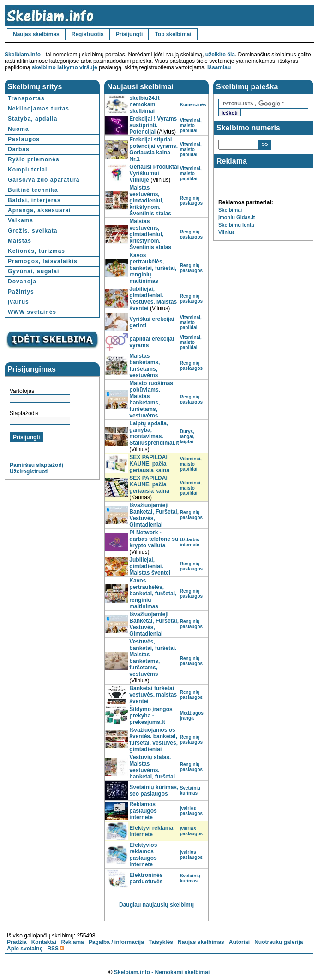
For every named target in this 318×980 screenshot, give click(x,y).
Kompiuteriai (27, 170)
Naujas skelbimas (36, 34)
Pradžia (17, 942)
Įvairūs (18, 302)
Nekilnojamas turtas (39, 109)
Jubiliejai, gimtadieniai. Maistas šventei (150, 566)
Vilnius (227, 232)
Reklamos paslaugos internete (143, 811)
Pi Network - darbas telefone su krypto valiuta (154, 539)
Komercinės (193, 105)
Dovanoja (22, 282)
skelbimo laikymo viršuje (65, 67)
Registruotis (88, 34)
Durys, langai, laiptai (187, 437)
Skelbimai (230, 210)
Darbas (19, 149)
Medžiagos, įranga (192, 716)
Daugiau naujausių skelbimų (156, 905)
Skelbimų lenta (236, 225)
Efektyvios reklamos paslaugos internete (143, 855)
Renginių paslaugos (191, 201)
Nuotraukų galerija (279, 942)
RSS (53, 949)
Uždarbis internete (190, 542)
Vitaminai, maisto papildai (191, 126)
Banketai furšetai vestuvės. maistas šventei (153, 695)
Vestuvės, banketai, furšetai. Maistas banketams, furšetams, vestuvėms (153, 658)
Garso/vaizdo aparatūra (44, 180)
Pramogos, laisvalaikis (43, 261)
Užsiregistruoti (29, 472)
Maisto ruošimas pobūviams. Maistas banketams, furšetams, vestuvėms (151, 399)
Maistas (20, 241)
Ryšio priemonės (34, 159)
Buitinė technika (33, 190)
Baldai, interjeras (34, 200)
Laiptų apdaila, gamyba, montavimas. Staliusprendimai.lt (154, 433)
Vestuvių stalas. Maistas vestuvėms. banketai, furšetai (152, 767)
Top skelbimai (173, 34)
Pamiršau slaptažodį (36, 465)
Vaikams (21, 220)
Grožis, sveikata (33, 231)
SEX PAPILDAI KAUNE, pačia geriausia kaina (149, 464)
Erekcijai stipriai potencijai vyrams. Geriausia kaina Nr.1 (153, 149)
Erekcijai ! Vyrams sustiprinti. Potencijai (153, 125)
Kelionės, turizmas (36, 251)
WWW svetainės (32, 312)
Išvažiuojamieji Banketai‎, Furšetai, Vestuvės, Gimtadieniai (154, 515)
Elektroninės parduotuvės (146, 878)
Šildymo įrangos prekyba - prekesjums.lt (151, 716)
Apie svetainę (25, 949)
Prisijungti (129, 34)
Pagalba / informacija (116, 942)
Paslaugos (24, 139)
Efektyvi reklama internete (151, 831)
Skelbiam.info (23, 55)
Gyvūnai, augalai (33, 271)
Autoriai (239, 942)
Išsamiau (219, 67)
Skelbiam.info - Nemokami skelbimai (162, 972)
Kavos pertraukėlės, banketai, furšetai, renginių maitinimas (153, 268)
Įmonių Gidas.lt (237, 217)
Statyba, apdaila (33, 119)
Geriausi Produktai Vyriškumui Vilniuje (154, 173)
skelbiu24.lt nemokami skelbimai (144, 104)
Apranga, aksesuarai (39, 210)
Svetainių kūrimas (190, 790)
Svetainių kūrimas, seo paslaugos (154, 790)
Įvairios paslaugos (191, 811)
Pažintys (21, 292)
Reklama (72, 942)
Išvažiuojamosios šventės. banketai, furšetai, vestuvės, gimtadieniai (153, 740)
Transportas (26, 98)
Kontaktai (44, 942)
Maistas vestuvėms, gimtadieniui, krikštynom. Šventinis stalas (150, 201)
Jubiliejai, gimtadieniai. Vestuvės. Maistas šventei (153, 299)
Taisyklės (161, 942)
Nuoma (18, 129)
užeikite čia (220, 55)
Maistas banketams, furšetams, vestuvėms (144, 366)
